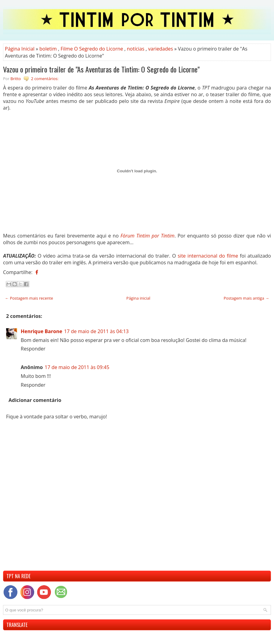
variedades (161, 49)
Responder (33, 349)
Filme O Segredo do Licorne (92, 49)
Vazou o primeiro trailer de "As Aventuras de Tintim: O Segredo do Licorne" (101, 69)
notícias (135, 49)
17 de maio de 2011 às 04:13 (96, 331)
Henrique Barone (41, 331)
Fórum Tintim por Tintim (147, 236)
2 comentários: (45, 79)
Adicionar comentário (35, 400)
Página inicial (139, 298)
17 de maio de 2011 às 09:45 (77, 367)
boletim (48, 49)
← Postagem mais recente (29, 298)
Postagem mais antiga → (246, 298)
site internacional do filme (208, 256)
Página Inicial (20, 49)
